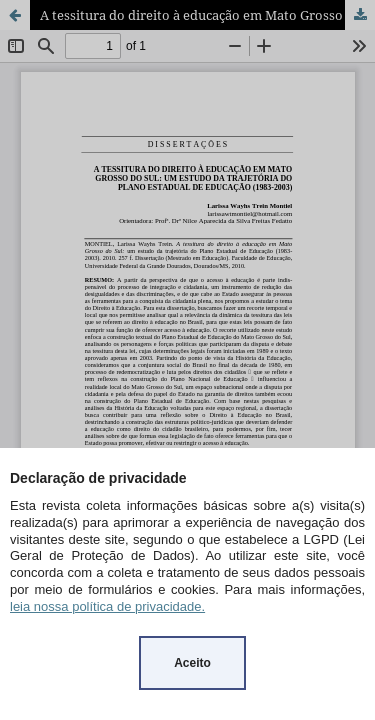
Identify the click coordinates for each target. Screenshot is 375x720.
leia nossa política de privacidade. (107, 606)
